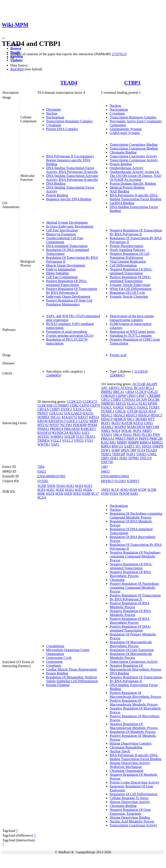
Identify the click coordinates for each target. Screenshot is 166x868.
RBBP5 (122, 442)
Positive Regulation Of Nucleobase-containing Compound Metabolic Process (135, 588)
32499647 (117, 375)
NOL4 (116, 431)
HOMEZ (44, 417)
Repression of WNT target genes (132, 332)
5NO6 (51, 486)
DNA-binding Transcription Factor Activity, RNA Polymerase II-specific (72, 170)
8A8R (86, 494)
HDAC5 (156, 415)
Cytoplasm (53, 125)
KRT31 (94, 417)
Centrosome (54, 662)
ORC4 (117, 435)
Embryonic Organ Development (68, 297)
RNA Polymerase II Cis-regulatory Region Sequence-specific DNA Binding (70, 160)
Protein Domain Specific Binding (133, 183)
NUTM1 (66, 425)
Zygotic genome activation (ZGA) (70, 335)
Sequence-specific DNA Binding (69, 199)
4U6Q (124, 490)
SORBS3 (57, 437)
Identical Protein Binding (127, 187)
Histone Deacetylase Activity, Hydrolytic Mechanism (130, 765)
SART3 (129, 446)
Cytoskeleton (55, 646)
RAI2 (105, 442)
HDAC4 (144, 415)
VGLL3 (68, 440)
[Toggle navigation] (3, 38)
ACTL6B (139, 384)
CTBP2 (116, 400)
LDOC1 (72, 421)
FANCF (119, 407)
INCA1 (56, 417)
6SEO (77, 494)
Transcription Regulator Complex (69, 121)
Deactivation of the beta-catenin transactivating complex (132, 318)
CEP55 (84, 405)
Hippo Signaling (57, 273)
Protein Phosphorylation (126, 246)
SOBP (116, 450)
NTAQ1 (106, 435)
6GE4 (79, 486)
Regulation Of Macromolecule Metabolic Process (131, 656)
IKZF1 (106, 423)
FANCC (107, 407)
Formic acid (118, 355)
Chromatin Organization (126, 771)
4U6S (133, 490)
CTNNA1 (129, 400)
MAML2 (107, 427)
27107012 (119, 54)
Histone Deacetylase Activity (130, 802)
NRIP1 (147, 431)
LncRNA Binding (122, 203)
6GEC (51, 490)
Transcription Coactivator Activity (133, 156)
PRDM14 (57, 429)
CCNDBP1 (61, 405)
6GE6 (41, 490)
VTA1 (89, 440)
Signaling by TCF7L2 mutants (131, 335)
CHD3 (131, 396)
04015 (105, 471)
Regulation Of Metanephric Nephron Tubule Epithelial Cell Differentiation (72, 679)
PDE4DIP (80, 425)
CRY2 (105, 400)
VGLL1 (56, 440)
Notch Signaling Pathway (127, 250)
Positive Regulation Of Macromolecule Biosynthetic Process (135, 695)
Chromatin (53, 109)
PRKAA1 (108, 439)
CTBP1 (132, 82)
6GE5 (88, 486)
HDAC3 (132, 415)
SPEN (125, 450)
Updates (16, 60)
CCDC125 (74, 402)
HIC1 (131, 419)
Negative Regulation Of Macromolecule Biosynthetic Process (135, 667)
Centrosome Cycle (59, 658)
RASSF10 (44, 433)
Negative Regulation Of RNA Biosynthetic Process (130, 574)
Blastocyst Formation (61, 234)
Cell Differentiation (123, 265)
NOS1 (137, 431)
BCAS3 (139, 388)
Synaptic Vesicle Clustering (129, 297)
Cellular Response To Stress (129, 798)
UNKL (152, 454)
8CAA (42, 497)
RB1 (113, 442)
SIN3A (147, 446)
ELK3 (143, 403)
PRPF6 (144, 439)
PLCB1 (147, 435)
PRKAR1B (72, 429)
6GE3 (70, 486)
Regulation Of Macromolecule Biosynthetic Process (131, 644)
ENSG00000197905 (51, 476)
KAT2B (127, 423)
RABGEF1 (88, 429)
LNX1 (149, 423)
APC (104, 388)
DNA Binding (56, 183)
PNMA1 (43, 429)
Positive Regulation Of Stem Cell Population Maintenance (69, 302)
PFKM (92, 425)
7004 (41, 467)
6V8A (114, 494)
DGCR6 (154, 400)
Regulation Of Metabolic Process (133, 732)
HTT (151, 419)
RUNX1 (75, 433)
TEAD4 (69, 82)
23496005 (53, 375)
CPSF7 (141, 396)
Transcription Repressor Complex (133, 117)
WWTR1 (44, 444)
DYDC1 (66, 409)
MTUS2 (43, 425)
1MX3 (105, 490)
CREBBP (154, 396)
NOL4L (126, 431)
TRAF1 (90, 437)
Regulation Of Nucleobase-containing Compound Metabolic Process (136, 515)
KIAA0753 (69, 417)
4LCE (115, 490)
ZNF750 (107, 462)
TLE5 (80, 437)
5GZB (42, 486)
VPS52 (79, 440)
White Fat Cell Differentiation (130, 289)
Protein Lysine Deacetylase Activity (134, 782)
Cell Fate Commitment (62, 277)
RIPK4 (106, 446)
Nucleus (52, 113)
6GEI (79, 490)
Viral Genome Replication (128, 261)
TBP (133, 450)
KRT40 (42, 421)
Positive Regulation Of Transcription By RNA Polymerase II (72, 291)
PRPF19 (132, 439)
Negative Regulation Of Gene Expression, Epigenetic (130, 812)
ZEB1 (114, 458)
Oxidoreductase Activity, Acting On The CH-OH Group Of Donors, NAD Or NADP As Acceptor (135, 176)
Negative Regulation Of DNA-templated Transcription (131, 271)
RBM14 (145, 442)
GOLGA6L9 (73, 413)
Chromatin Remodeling (126, 747)
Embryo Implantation (61, 269)
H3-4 (152, 411)
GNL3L (121, 411)
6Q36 (59, 494)
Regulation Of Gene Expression (132, 650)
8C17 (95, 494)
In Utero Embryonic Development (70, 226)
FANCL (143, 407)
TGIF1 (131, 454)
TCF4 (141, 450)
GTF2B (132, 411)
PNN (156, 435)
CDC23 (152, 392)
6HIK (41, 494)
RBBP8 (133, 442)
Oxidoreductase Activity (126, 168)
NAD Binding (119, 191)
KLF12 (138, 423)
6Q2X (50, 494)
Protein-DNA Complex (62, 129)
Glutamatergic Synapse (126, 129)
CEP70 (95, 405)
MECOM (152, 427)
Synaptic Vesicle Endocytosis (130, 285)
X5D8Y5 (133, 481)
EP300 (152, 403)
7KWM (124, 494)
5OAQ (61, 486)
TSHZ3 (141, 454)
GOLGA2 (56, 413)
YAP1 (55, 444)
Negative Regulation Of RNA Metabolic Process (130, 613)
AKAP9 (152, 384)
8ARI (134, 494)
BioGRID (17, 69)
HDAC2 (119, 415)
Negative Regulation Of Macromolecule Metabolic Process (134, 726)
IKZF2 (116, 423)
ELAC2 (132, 403)
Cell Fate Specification (62, 230)
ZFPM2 (134, 458)
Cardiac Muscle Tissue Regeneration (71, 669)
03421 (42, 471)
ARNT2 (114, 388)
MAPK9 (120, 427)
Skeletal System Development (67, 222)
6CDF (142, 490)
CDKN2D (108, 396)
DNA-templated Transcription (67, 246)
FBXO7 (43, 413)
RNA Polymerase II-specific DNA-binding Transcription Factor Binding (135, 197)
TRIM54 (43, 440)
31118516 (141, 371)
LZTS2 (83, 421)
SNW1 (106, 450)
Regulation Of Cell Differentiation (133, 794)
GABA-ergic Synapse (125, 133)
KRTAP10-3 (57, 421)
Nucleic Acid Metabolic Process (132, 821)
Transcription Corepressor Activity (134, 160)
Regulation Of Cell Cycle (127, 293)
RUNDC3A (60, 433)
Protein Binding (57, 195)
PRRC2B (156, 439)
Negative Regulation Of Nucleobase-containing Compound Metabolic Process (135, 556)
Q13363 (120, 481)
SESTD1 (44, 437)
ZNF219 (146, 458)
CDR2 (74, 405)
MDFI (94, 421)
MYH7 (54, 425)
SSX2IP (70, 437)
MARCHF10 (136, 427)
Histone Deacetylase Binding (130, 817)
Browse (16, 48)
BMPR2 (107, 392)
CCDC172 (90, 402)
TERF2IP (119, 454)
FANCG (131, 407)
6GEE (60, 490)
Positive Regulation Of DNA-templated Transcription (67, 283)
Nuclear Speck (120, 751)
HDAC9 (107, 419)
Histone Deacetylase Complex (131, 743)
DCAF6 (142, 400)
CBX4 (130, 392)
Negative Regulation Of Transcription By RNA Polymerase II (136, 232)
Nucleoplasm (55, 117)
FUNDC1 (108, 411)
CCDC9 (140, 392)
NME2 (106, 431)
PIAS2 (127, 435)
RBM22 (157, 442)
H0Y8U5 (107, 481)
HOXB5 (141, 419)
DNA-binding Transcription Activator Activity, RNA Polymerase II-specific (72, 178)
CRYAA (43, 409)
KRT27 (83, 417)
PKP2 (137, 435)
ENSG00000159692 (115, 476)
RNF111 (117, 446)
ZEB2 (123, 458)
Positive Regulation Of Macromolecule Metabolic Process (134, 702)
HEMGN (120, 419)
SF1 (138, 446)
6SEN (68, 494)
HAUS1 (88, 413)
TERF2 (106, 454)
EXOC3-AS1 (82, 409)
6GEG (69, 490)
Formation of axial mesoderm (67, 332)
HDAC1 (107, 415)
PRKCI (121, 439)
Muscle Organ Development (66, 265)
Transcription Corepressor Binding (134, 148)
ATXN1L (127, 388)
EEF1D (121, 403)
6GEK (88, 490)
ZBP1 (105, 458)
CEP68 (121, 396)
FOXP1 (154, 407)
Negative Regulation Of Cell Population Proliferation (129, 256)
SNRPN (158, 446)
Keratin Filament (58, 685)
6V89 (105, 494)
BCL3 (150, 388)
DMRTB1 (108, 403)
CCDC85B (45, 405)
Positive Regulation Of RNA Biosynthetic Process (129, 621)
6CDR (152, 490)
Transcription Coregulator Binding (134, 145)
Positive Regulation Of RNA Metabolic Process (129, 605)
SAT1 (86, 433)
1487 (104, 467)
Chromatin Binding (123, 152)
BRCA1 (119, 392)
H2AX (143, 411)
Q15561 (43, 481)
